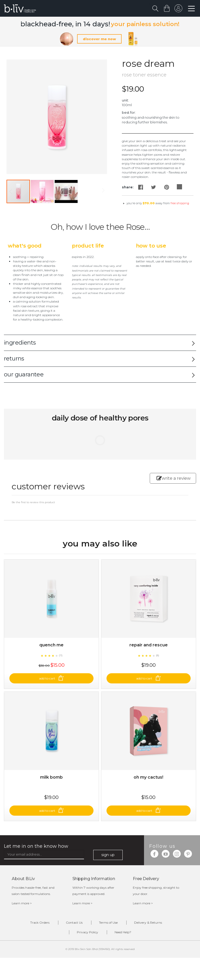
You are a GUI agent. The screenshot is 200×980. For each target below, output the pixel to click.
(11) (61, 655)
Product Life (88, 246)
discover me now (99, 39)
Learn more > (22, 903)
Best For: (129, 112)
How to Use (151, 246)
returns (14, 359)
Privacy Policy (87, 932)
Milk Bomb (51, 777)
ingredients (20, 343)
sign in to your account (178, 10)
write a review (174, 478)
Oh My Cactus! (148, 777)
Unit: (125, 100)
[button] (42, 191)
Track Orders (40, 922)
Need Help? (123, 932)
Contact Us (74, 922)
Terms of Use (108, 922)
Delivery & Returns (148, 922)
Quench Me (51, 645)
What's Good (25, 246)
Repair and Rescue (149, 645)
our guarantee (24, 374)
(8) (158, 655)
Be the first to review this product (33, 502)
